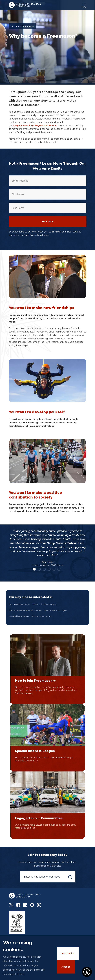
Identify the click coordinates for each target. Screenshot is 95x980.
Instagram (39, 905)
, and (35, 126)
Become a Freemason (19, 604)
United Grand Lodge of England (25, 5)
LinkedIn (25, 905)
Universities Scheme (19, 616)
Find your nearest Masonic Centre (25, 610)
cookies (15, 957)
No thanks (68, 953)
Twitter (11, 905)
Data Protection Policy (36, 235)
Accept (66, 967)
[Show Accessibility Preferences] (87, 972)
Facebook (18, 905)
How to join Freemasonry (45, 604)
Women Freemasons (42, 616)
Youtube (32, 905)
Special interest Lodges (55, 610)
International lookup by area (47, 866)
